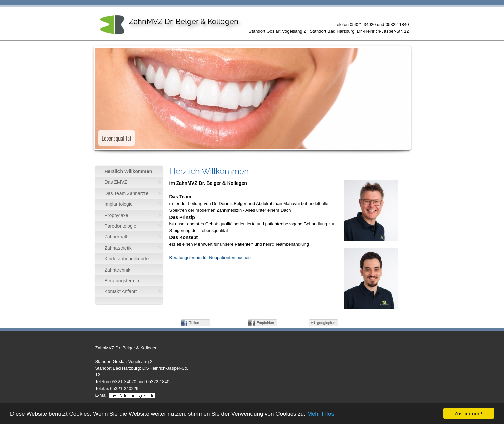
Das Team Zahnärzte (127, 193)
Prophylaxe (116, 215)
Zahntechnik (117, 270)
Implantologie (119, 204)
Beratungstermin (122, 281)
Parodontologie (121, 226)
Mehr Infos (321, 414)
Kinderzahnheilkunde (127, 259)
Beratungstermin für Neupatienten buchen (210, 258)
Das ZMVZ (116, 182)
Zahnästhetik (118, 248)
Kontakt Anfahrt (121, 291)
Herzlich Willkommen (128, 171)
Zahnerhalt (116, 237)
